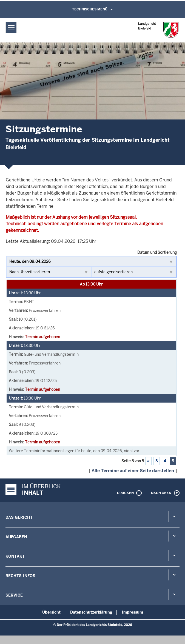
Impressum (133, 612)
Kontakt (15, 556)
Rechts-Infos (20, 576)
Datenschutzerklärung (91, 612)
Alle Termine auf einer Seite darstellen (133, 471)
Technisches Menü (90, 9)
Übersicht (51, 612)
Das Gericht (19, 517)
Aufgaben (16, 537)
